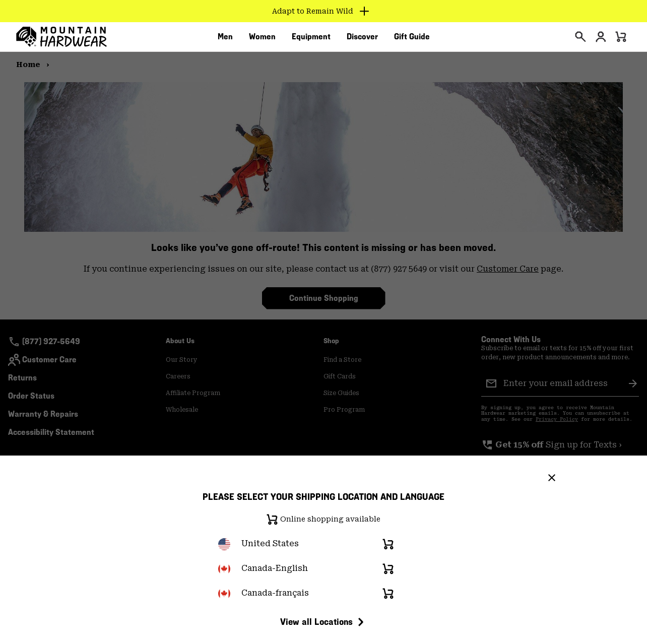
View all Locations (323, 622)
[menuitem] (225, 40)
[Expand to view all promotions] (324, 11)
